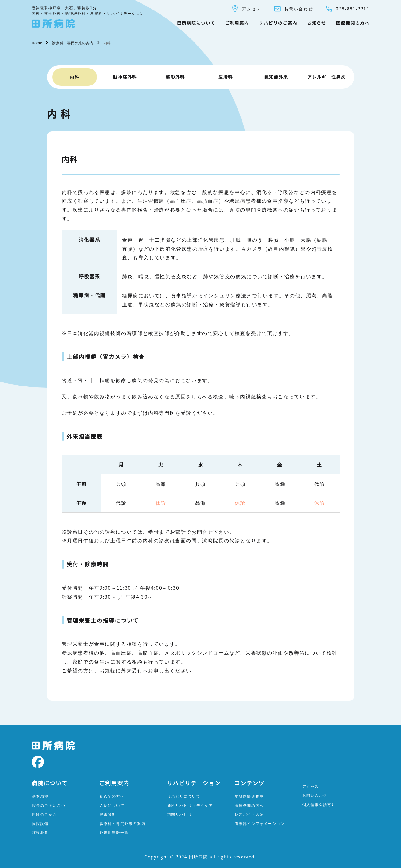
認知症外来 (276, 77)
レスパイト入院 (249, 814)
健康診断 (108, 814)
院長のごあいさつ (49, 805)
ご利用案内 (237, 23)
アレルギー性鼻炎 (326, 77)
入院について (112, 805)
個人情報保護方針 (319, 804)
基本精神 (40, 796)
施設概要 (40, 832)
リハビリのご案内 (278, 23)
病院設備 (40, 823)
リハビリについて (184, 796)
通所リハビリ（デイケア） (192, 805)
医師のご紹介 (45, 814)
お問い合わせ (293, 9)
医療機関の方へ (353, 23)
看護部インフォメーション (260, 823)
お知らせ (316, 23)
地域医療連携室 (249, 796)
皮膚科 (226, 77)
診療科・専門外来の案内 (123, 823)
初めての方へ (112, 796)
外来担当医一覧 (114, 832)
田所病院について (196, 23)
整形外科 (175, 77)
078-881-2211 (347, 9)
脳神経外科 (125, 77)
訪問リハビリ (180, 814)
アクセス (246, 9)
